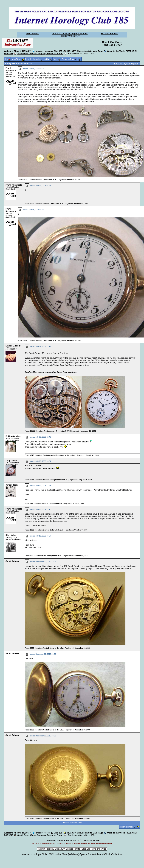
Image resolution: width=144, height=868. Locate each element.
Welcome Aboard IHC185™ (18, 51)
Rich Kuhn (11, 535)
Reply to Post (126, 827)
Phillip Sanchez (13, 436)
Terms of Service (92, 840)
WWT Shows (33, 33)
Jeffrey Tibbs (12, 485)
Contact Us (50, 840)
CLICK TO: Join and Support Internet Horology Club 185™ (70, 35)
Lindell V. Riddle (14, 346)
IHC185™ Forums (109, 33)
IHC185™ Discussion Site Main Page (85, 51)
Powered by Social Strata (72, 823)
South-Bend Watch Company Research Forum (40, 53)
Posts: (22, 180)
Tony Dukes (11, 460)
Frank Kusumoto (11, 69)
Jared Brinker (12, 561)
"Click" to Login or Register (126, 63)
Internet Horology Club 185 (49, 51)
